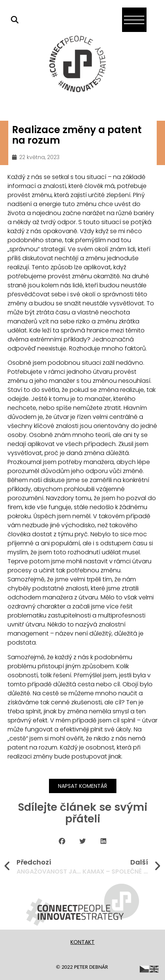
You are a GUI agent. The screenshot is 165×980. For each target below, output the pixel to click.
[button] (62, 841)
